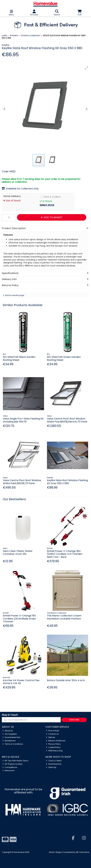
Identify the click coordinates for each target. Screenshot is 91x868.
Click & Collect (52, 197)
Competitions (10, 767)
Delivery (51, 737)
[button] (86, 68)
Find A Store (53, 731)
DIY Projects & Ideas (12, 764)
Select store (47, 205)
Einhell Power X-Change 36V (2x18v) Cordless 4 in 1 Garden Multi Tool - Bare (65, 554)
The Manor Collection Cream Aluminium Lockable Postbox (64, 617)
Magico (59, 852)
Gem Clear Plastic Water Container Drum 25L (18, 553)
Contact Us (52, 734)
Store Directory (54, 764)
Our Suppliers (10, 734)
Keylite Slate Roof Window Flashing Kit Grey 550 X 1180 (67, 482)
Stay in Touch (10, 715)
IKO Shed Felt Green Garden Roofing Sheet (64, 358)
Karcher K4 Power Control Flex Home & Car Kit (21, 682)
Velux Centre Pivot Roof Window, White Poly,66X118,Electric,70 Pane (67, 420)
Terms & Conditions (13, 744)
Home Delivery (12, 196)
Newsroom (8, 770)
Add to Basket (52, 217)
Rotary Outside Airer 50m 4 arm (66, 680)
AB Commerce (82, 852)
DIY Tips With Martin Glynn (15, 761)
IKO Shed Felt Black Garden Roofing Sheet (19, 358)
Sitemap (51, 767)
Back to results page (15, 295)
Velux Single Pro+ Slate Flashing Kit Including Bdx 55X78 (23, 420)
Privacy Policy (53, 744)
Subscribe (74, 720)
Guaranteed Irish (11, 737)
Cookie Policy (53, 747)
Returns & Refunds (56, 741)
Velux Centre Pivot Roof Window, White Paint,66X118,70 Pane (22, 482)
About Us (8, 731)
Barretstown (9, 741)
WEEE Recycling (54, 751)
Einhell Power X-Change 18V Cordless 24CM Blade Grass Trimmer (19, 618)
